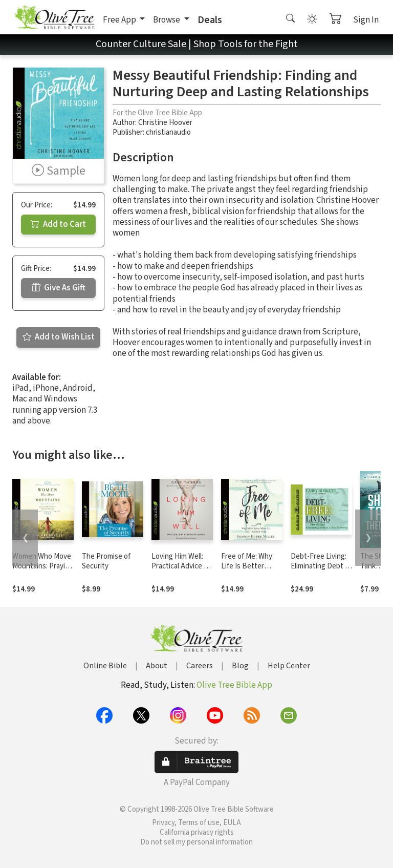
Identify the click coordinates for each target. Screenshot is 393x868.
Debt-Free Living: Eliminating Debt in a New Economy (321, 566)
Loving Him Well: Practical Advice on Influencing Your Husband (182, 571)
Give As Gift (59, 288)
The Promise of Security (106, 561)
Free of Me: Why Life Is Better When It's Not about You (247, 571)
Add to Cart (58, 224)
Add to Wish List (59, 337)
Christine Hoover (165, 123)
